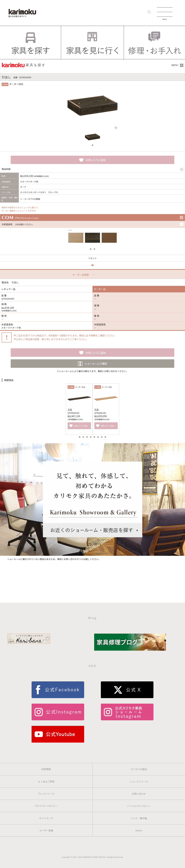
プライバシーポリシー (46, 806)
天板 (70, 410)
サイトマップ (46, 818)
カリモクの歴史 (139, 769)
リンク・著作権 (139, 818)
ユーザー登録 (46, 830)
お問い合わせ (139, 794)
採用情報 (46, 769)
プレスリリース (46, 794)
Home (139, 830)
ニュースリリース (139, 781)
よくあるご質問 (46, 781)
